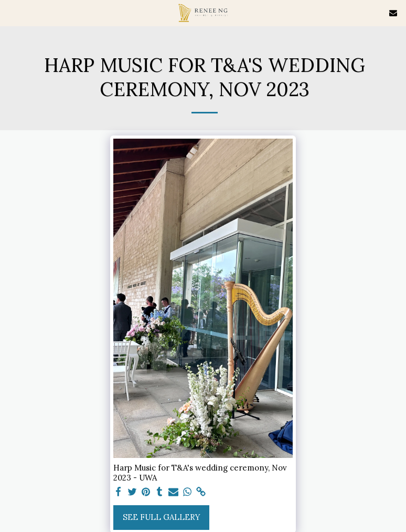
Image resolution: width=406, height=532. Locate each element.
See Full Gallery (162, 517)
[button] (12, 12)
